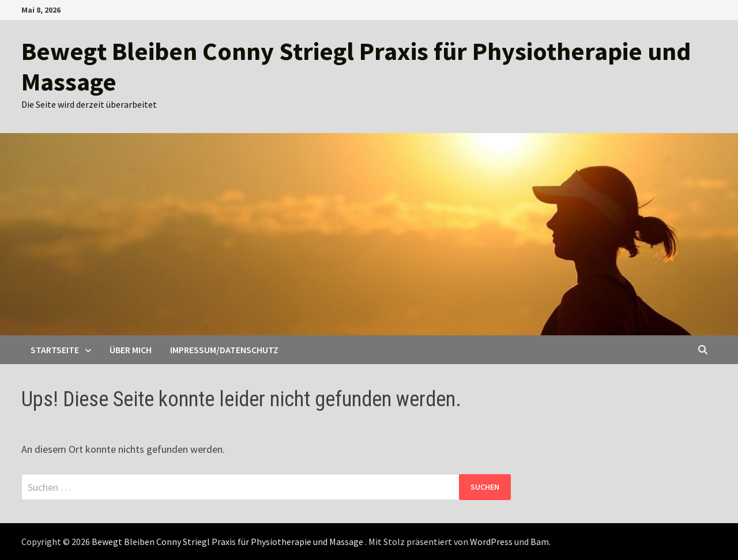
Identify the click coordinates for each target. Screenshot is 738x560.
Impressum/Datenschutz (224, 350)
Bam (540, 542)
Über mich (131, 350)
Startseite (55, 350)
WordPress (491, 542)
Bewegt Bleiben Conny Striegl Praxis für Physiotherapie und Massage (356, 66)
